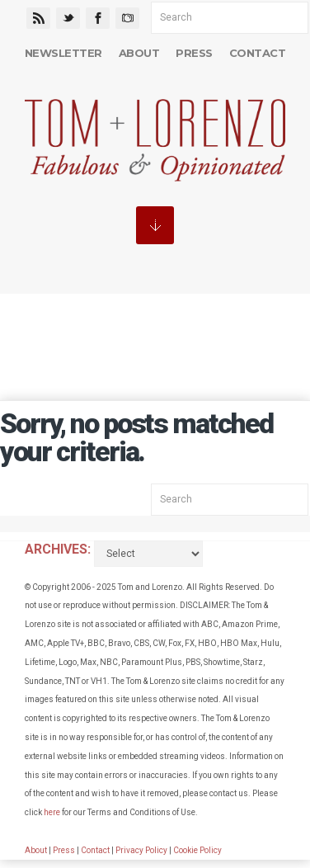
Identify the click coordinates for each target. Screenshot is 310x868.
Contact (257, 53)
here (52, 812)
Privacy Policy (141, 850)
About (139, 53)
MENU (155, 225)
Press (194, 53)
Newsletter (63, 53)
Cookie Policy (197, 850)
